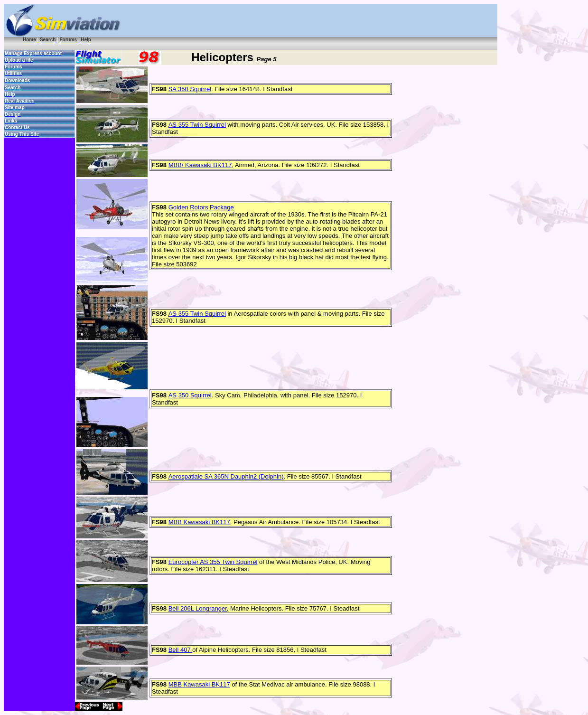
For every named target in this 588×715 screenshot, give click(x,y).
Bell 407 (181, 650)
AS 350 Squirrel (190, 395)
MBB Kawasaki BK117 (199, 522)
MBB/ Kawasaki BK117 (200, 165)
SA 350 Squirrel (190, 89)
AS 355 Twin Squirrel (197, 125)
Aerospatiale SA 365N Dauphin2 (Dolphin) (226, 476)
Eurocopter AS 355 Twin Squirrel (213, 562)
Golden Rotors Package (201, 207)
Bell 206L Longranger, (199, 608)
